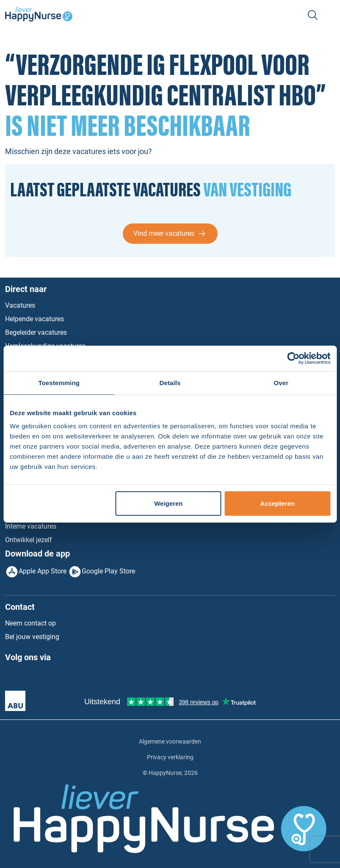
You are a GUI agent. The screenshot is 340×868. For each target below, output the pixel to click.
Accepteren (277, 503)
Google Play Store (108, 571)
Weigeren (168, 503)
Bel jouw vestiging (32, 637)
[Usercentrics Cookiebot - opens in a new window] (293, 358)
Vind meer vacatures (164, 233)
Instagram (47, 678)
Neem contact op (30, 623)
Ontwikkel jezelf (29, 540)
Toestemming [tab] (59, 382)
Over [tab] (281, 382)
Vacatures (20, 305)
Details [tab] (170, 382)
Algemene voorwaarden (170, 741)
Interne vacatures (31, 526)
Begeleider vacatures (36, 332)
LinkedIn (29, 678)
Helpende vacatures (35, 319)
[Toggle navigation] (330, 15)
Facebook (12, 678)
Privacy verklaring (170, 757)
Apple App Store (43, 571)
